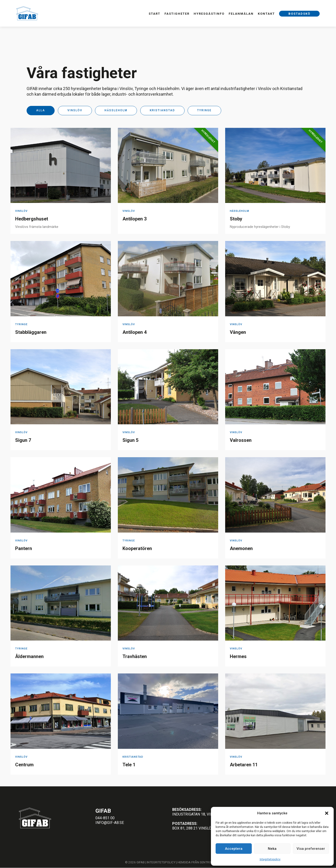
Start (154, 14)
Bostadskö (299, 14)
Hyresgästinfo (209, 14)
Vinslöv (75, 111)
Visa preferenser (311, 849)
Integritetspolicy (270, 859)
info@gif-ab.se (110, 823)
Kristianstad (162, 111)
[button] (327, 813)
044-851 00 (105, 818)
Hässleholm (116, 111)
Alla (41, 111)
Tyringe (204, 111)
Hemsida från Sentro (194, 862)
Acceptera (234, 849)
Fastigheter (177, 14)
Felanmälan (241, 14)
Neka (272, 849)
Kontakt (266, 14)
